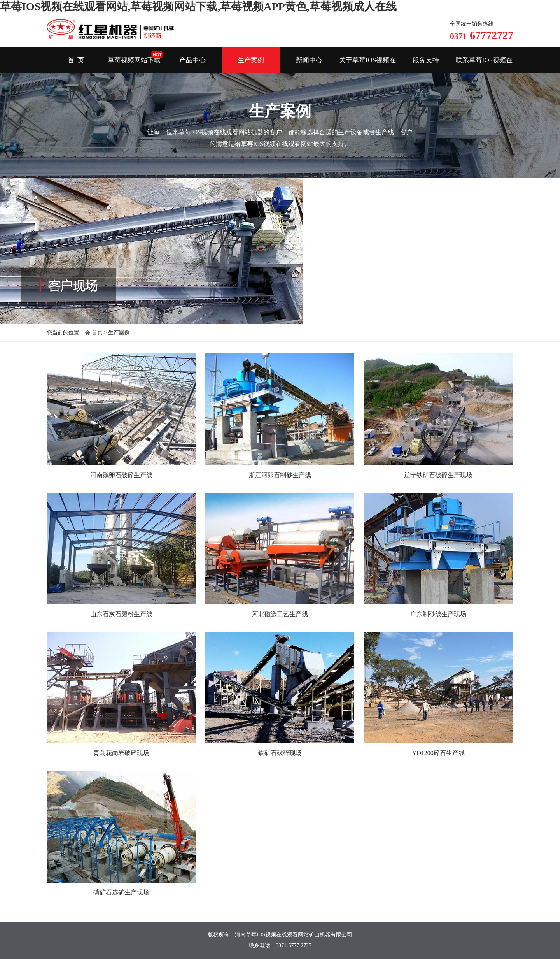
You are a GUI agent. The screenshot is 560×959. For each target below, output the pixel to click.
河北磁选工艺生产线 (280, 614)
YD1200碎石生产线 (438, 753)
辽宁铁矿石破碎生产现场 (438, 475)
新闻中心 (309, 60)
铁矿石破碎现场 (280, 753)
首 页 (76, 60)
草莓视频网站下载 (134, 60)
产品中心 (192, 60)
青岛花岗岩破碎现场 (121, 753)
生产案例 (251, 60)
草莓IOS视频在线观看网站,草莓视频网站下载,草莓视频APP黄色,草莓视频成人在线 (198, 6)
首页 (97, 333)
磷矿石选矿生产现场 (121, 892)
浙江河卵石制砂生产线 (280, 475)
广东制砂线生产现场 (438, 614)
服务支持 (426, 60)
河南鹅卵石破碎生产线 (121, 475)
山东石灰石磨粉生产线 (121, 614)
